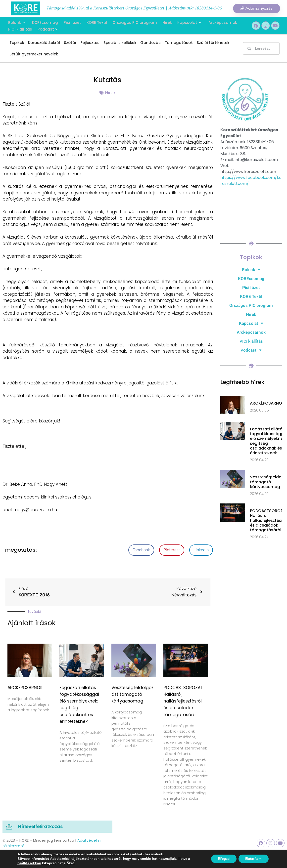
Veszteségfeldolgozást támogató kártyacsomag (132, 694)
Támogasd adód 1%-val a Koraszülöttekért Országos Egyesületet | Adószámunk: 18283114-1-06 (134, 8)
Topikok (17, 43)
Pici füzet (70, 22)
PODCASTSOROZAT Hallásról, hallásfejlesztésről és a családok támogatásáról (183, 701)
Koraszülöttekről (44, 43)
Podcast (47, 28)
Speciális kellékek (120, 43)
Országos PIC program (132, 22)
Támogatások (179, 43)
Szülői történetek (213, 43)
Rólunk (16, 22)
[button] (141, 550)
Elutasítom (253, 859)
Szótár (70, 43)
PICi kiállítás (19, 28)
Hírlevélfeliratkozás (40, 826)
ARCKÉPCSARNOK (25, 688)
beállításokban (29, 863)
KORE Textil (94, 22)
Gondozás (150, 43)
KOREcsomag (44, 22)
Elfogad (221, 859)
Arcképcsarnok (218, 22)
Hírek (164, 22)
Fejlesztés (90, 43)
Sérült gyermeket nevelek (34, 54)
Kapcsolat (185, 22)
